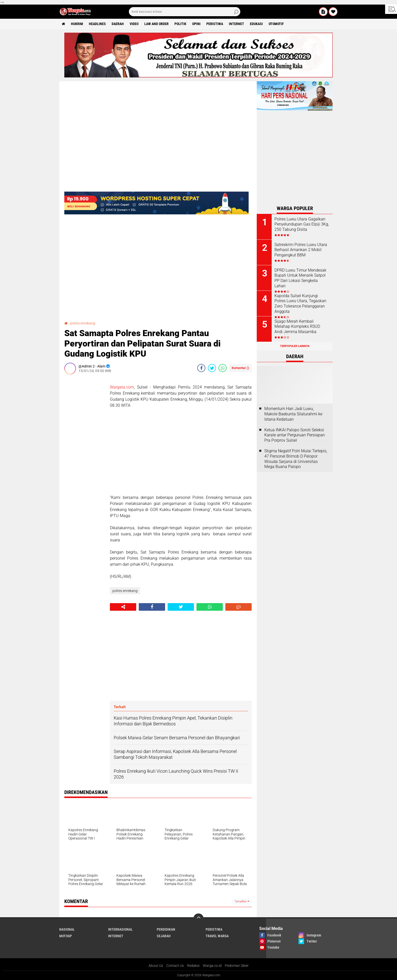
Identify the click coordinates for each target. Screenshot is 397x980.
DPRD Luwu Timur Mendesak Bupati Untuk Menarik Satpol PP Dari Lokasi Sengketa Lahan (300, 278)
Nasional (67, 929)
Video (134, 24)
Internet (236, 24)
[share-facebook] (201, 368)
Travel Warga (217, 936)
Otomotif (276, 24)
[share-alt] (123, 607)
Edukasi (256, 24)
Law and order (156, 24)
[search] (185, 12)
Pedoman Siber (237, 966)
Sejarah (164, 936)
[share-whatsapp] (223, 368)
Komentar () (240, 368)
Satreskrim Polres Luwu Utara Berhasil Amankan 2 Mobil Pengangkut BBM (301, 250)
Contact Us (175, 966)
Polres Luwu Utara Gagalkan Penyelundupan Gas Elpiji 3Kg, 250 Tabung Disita (302, 224)
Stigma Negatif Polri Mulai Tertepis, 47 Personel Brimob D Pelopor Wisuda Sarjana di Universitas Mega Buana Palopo (296, 459)
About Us (156, 966)
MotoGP (66, 936)
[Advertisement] (85, 454)
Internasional (120, 929)
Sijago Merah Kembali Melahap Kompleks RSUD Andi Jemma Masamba (297, 327)
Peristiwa (215, 24)
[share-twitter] (212, 368)
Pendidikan (166, 929)
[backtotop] (198, 918)
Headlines (97, 24)
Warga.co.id (212, 966)
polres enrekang (83, 323)
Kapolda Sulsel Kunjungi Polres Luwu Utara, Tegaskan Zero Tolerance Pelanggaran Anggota (300, 304)
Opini (196, 24)
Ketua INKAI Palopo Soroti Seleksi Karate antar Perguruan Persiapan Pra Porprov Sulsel (295, 435)
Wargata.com (122, 387)
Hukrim (77, 24)
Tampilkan (242, 901)
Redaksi (193, 966)
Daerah (118, 24)
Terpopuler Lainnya (295, 346)
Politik (180, 24)
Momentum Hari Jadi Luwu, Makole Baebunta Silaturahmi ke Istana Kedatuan (293, 414)
